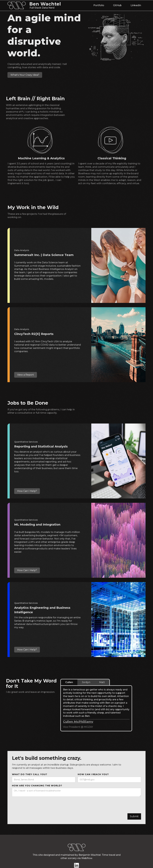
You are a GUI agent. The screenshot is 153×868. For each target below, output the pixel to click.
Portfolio (99, 5)
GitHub (117, 5)
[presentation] (35, 804)
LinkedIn (136, 5)
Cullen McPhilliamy (78, 722)
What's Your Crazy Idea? (25, 75)
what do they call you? (30, 774)
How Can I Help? (27, 491)
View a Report (26, 375)
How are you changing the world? (37, 786)
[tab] (69, 682)
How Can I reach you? (93, 774)
